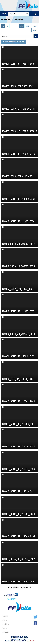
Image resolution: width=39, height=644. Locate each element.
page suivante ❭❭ (26, 587)
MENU (4, 14)
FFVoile (28, 5)
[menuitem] (36, 14)
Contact (5, 620)
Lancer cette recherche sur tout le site (13, 42)
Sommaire (6, 632)
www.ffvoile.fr (30, 641)
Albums (34, 26)
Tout (22, 26)
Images (35, 30)
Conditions (6, 624)
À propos (5, 616)
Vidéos (28, 26)
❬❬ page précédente (13, 587)
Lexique (5, 628)
